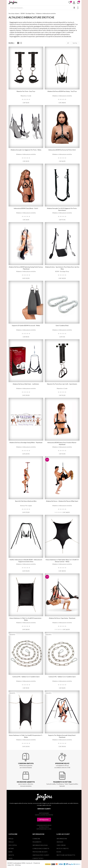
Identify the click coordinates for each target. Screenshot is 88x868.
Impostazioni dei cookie (44, 829)
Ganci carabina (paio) (62, 325)
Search (74, 8)
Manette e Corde (26, 96)
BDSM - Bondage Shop (62, 271)
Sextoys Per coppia (26, 506)
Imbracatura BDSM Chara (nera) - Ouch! (26, 208)
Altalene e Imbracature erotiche (62, 96)
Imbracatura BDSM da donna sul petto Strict (62, 150)
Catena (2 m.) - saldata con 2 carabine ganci (26, 677)
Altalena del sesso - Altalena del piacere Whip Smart (62, 501)
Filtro (11, 43)
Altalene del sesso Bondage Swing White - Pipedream (26, 442)
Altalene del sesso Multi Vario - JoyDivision (26, 384)
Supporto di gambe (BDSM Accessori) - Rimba (26, 325)
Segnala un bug (44, 827)
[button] (44, 820)
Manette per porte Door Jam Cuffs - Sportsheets (62, 384)
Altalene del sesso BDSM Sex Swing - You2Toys (62, 91)
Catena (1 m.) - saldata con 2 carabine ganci (62, 677)
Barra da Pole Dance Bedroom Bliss (26, 501)
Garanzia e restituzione (44, 825)
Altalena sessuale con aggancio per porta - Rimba (26, 150)
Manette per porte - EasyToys (26, 91)
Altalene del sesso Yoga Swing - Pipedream (62, 618)
